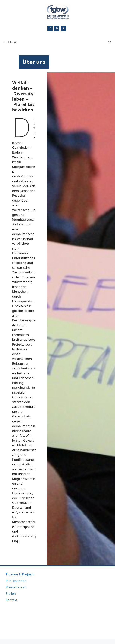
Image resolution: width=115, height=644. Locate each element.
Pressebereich (16, 587)
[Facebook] (50, 28)
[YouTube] (64, 28)
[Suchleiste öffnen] (110, 42)
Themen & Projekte (20, 574)
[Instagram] (57, 28)
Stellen (11, 593)
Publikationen (16, 581)
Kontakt (11, 600)
